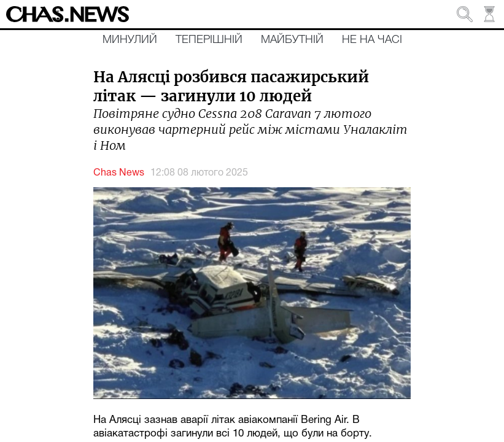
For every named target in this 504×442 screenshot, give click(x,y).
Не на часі (372, 40)
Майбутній (292, 40)
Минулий (130, 40)
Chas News (119, 173)
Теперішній (209, 40)
